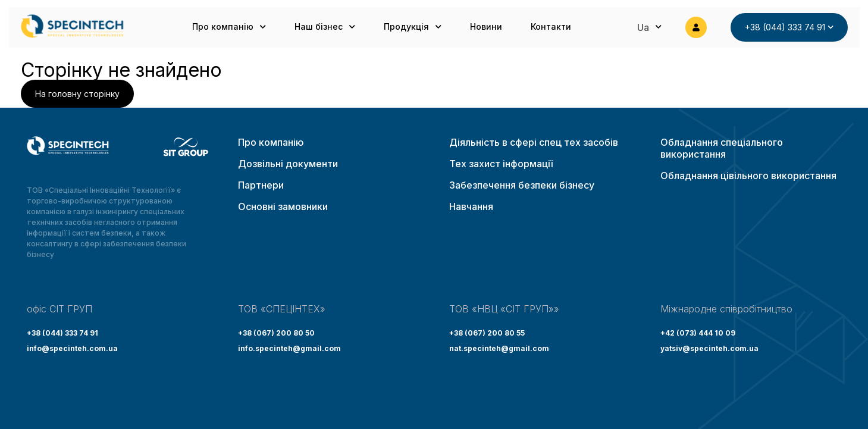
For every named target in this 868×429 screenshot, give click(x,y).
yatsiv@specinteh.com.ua (709, 348)
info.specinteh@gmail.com (289, 348)
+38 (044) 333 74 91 (62, 333)
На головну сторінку (77, 94)
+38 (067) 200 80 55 (487, 333)
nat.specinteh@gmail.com (499, 348)
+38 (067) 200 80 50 (276, 333)
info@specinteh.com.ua (72, 348)
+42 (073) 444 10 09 (698, 333)
